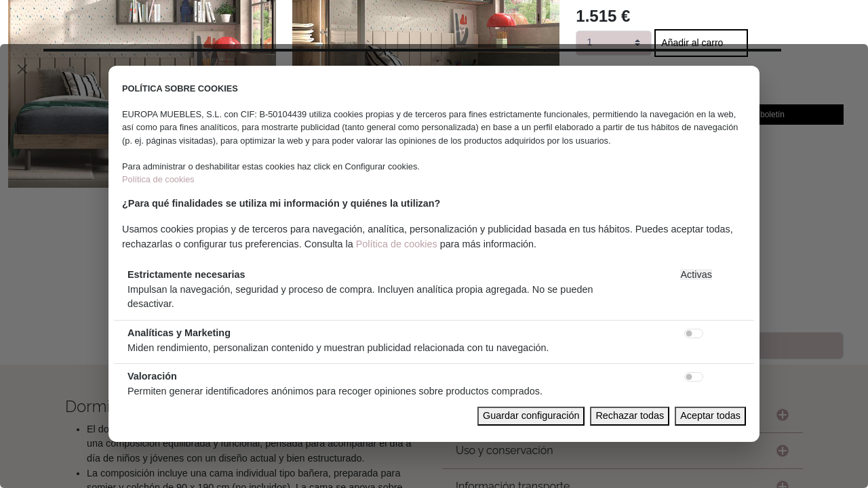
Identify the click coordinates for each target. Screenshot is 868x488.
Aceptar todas (710, 415)
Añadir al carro (692, 43)
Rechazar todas (630, 415)
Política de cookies (158, 179)
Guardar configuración (531, 415)
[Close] (22, 69)
